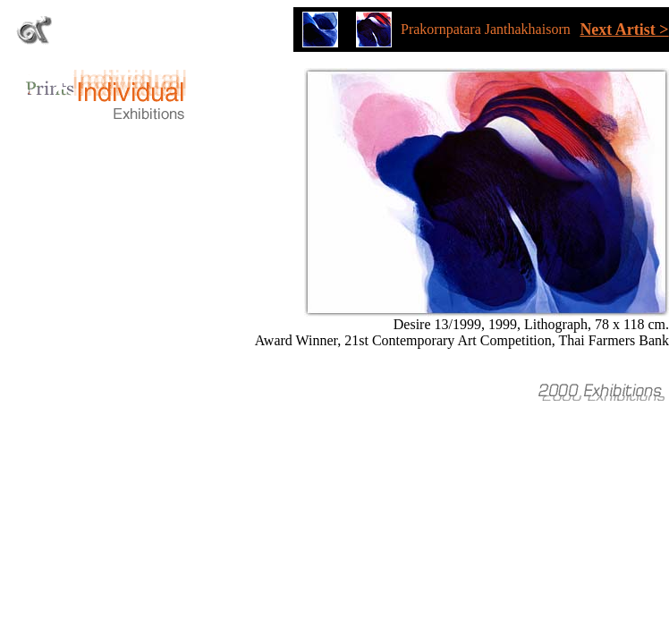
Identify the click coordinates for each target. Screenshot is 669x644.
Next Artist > (624, 30)
